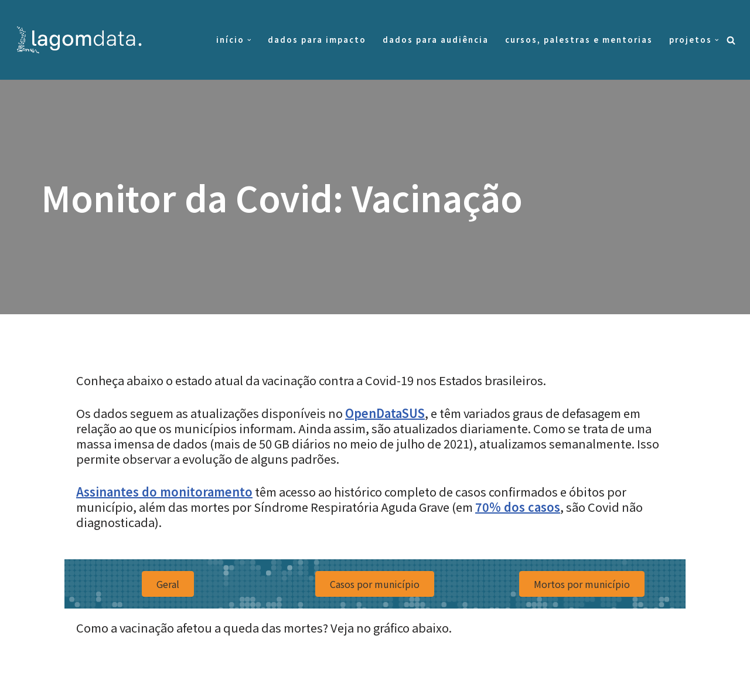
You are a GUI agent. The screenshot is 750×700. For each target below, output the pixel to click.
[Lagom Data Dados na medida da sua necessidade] (82, 40)
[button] (249, 40)
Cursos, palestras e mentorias (579, 40)
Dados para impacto (317, 40)
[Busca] (731, 40)
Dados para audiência (436, 40)
